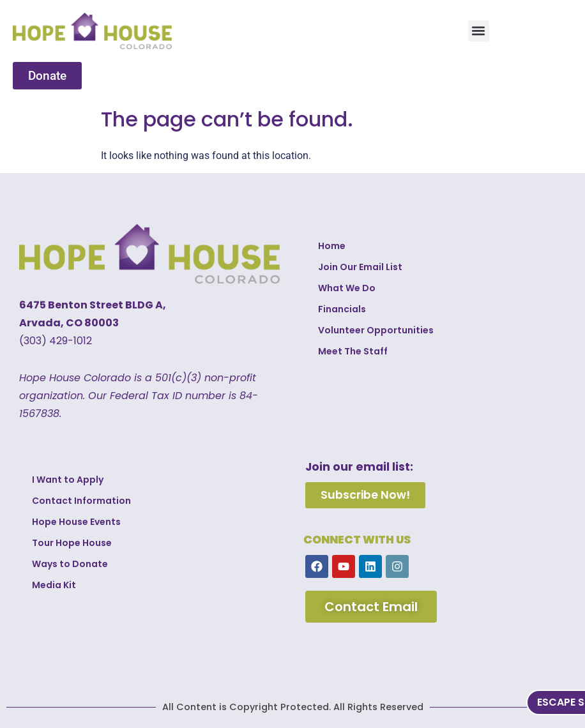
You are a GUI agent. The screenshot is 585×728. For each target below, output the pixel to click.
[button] (479, 31)
